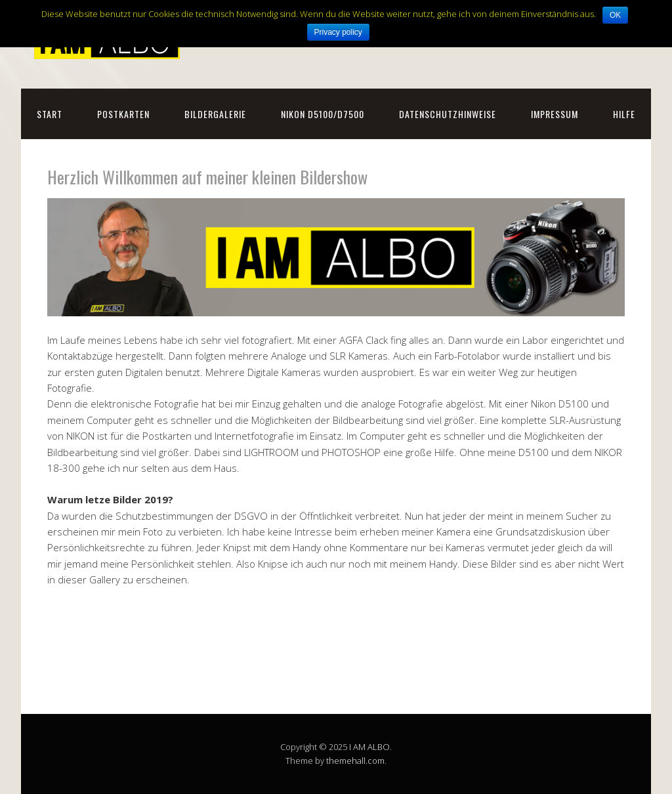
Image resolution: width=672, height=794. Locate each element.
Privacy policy (338, 32)
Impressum (555, 114)
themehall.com (355, 761)
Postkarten (123, 114)
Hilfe (624, 114)
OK (615, 15)
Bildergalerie (215, 114)
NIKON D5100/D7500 (323, 114)
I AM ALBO (369, 747)
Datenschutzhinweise (448, 114)
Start (50, 114)
